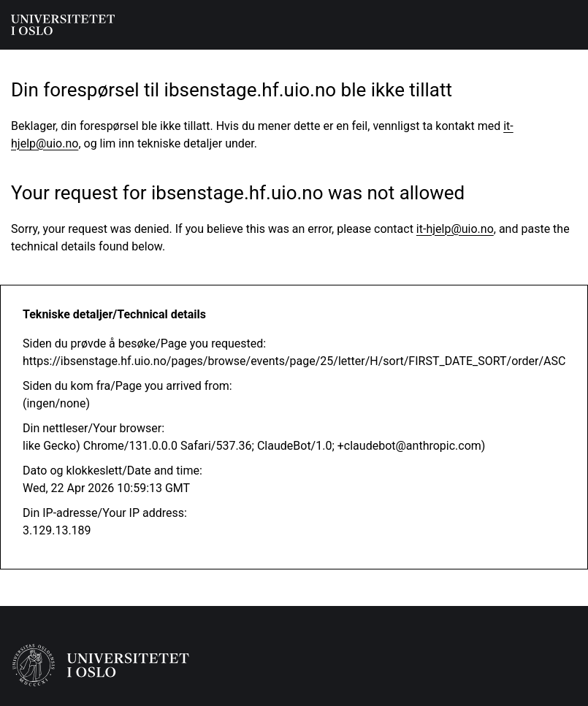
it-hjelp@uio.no (455, 229)
